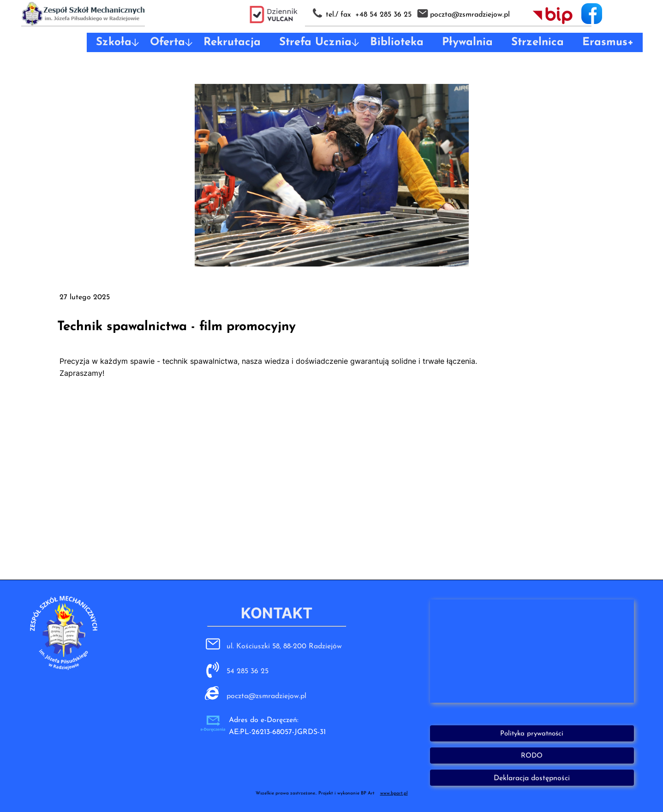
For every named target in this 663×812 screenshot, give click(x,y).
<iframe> (532, 651)
